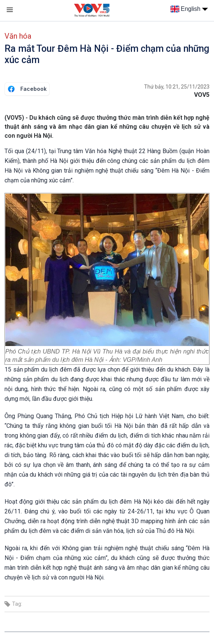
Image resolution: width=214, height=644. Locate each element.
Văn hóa (18, 36)
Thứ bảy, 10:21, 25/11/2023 (177, 87)
